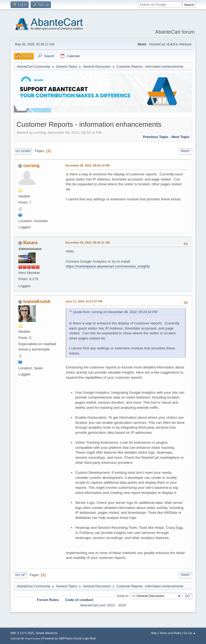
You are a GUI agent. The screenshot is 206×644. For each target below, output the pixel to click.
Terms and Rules (170, 633)
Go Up (20, 575)
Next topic (180, 137)
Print (185, 151)
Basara (30, 243)
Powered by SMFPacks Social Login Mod (69, 638)
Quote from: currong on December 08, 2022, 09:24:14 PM (115, 312)
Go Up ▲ (190, 633)
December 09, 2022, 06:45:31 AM (87, 243)
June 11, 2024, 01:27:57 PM (84, 301)
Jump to (122, 596)
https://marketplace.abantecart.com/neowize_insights (108, 266)
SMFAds (15, 638)
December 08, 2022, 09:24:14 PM (87, 165)
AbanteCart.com (93, 605)
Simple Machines (47, 633)
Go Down (23, 151)
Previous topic (156, 137)
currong (31, 166)
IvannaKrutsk (37, 301)
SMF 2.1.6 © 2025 (22, 633)
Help (154, 633)
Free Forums (33, 638)
